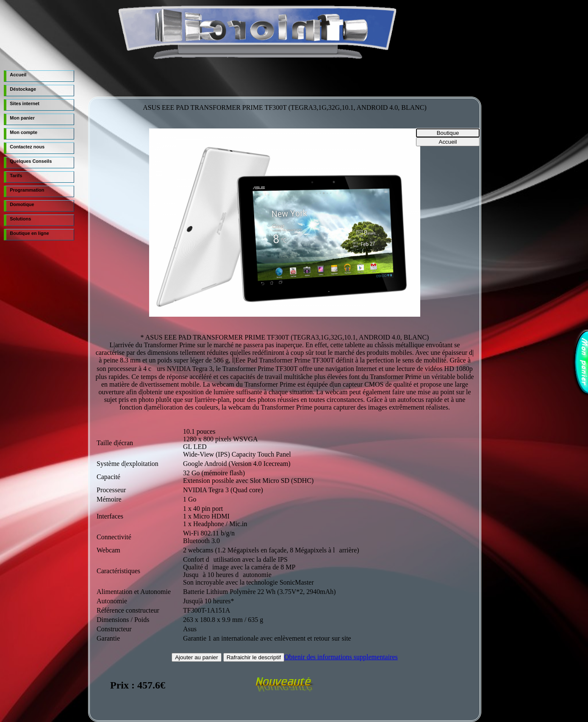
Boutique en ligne (29, 233)
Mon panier (22, 118)
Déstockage (23, 89)
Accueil (18, 75)
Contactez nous (27, 147)
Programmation (27, 190)
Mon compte (24, 132)
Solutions (20, 219)
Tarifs (16, 176)
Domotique (22, 204)
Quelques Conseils (31, 161)
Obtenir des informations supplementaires (341, 657)
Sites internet (25, 103)
